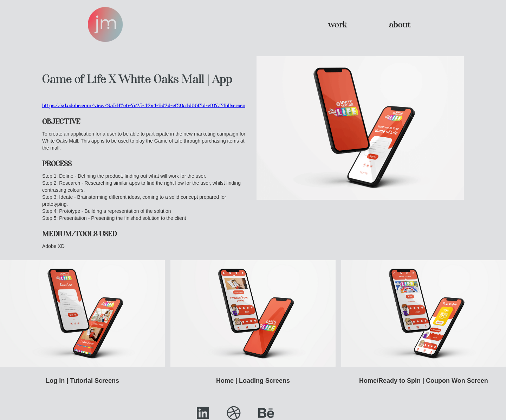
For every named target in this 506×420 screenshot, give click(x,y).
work (338, 24)
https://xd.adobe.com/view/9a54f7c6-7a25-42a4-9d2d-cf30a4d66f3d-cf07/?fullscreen (144, 105)
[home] (105, 25)
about (400, 24)
